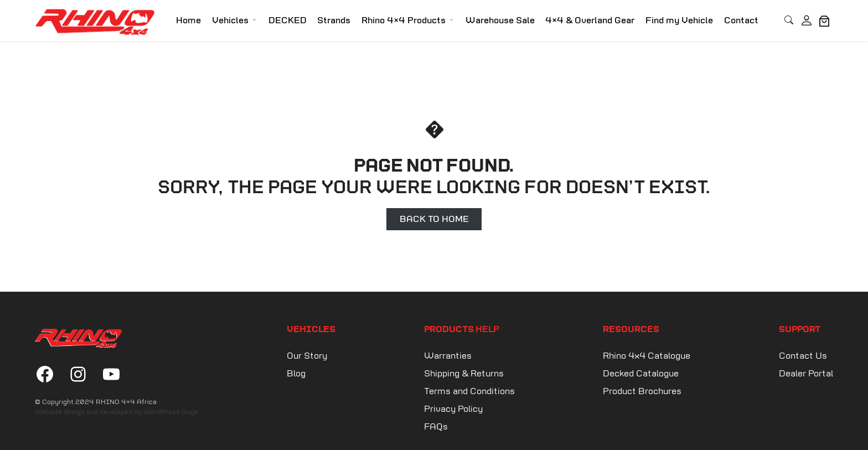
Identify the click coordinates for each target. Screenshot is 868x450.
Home (188, 21)
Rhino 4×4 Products (404, 21)
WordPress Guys (171, 412)
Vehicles (230, 21)
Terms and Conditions (469, 392)
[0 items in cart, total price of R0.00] (824, 21)
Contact (741, 21)
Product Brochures (642, 392)
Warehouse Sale (500, 21)
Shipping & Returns (464, 374)
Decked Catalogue (641, 374)
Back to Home (434, 219)
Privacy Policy (453, 409)
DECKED (288, 21)
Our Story (307, 356)
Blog (296, 374)
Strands (334, 21)
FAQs (436, 427)
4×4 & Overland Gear (590, 21)
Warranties (448, 356)
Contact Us (803, 356)
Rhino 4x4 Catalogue (647, 356)
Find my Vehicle (679, 21)
